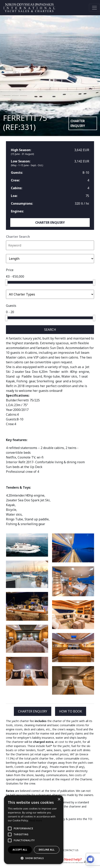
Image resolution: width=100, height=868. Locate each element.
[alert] (34, 830)
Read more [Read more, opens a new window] (36, 821)
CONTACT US (71, 850)
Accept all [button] (20, 850)
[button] (34, 858)
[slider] (6, 282)
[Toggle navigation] (94, 8)
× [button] (59, 799)
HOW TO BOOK (71, 711)
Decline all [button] (47, 850)
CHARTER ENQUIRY (78, 123)
